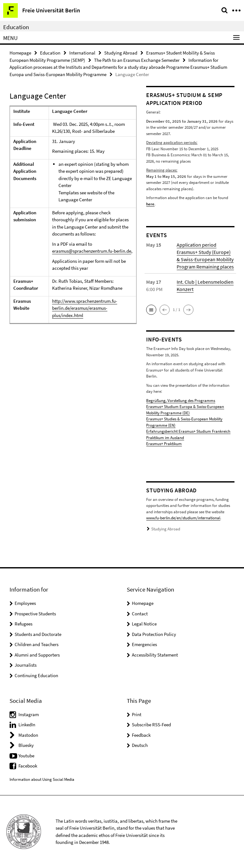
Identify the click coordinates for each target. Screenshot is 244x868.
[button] (151, 310)
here (150, 204)
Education (16, 27)
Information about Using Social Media (42, 779)
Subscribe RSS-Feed (151, 725)
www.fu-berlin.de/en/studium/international (183, 518)
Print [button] (137, 714)
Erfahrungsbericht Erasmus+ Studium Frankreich (188, 431)
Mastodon (28, 735)
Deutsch (140, 745)
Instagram (29, 714)
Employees (25, 603)
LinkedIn (27, 725)
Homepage (20, 53)
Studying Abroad (121, 53)
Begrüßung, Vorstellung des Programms (181, 401)
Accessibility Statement (155, 655)
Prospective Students (35, 614)
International (82, 53)
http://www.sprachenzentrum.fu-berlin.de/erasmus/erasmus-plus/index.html (85, 308)
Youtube (26, 756)
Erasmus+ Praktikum (164, 444)
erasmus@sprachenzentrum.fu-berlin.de (92, 251)
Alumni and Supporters (37, 655)
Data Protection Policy (154, 634)
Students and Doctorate (38, 634)
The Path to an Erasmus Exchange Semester (137, 60)
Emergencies (144, 644)
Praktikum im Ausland (165, 438)
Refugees (24, 624)
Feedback (141, 735)
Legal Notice (144, 624)
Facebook (28, 766)
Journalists (26, 665)
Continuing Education (36, 675)
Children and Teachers (37, 644)
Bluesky (26, 745)
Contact (140, 614)
